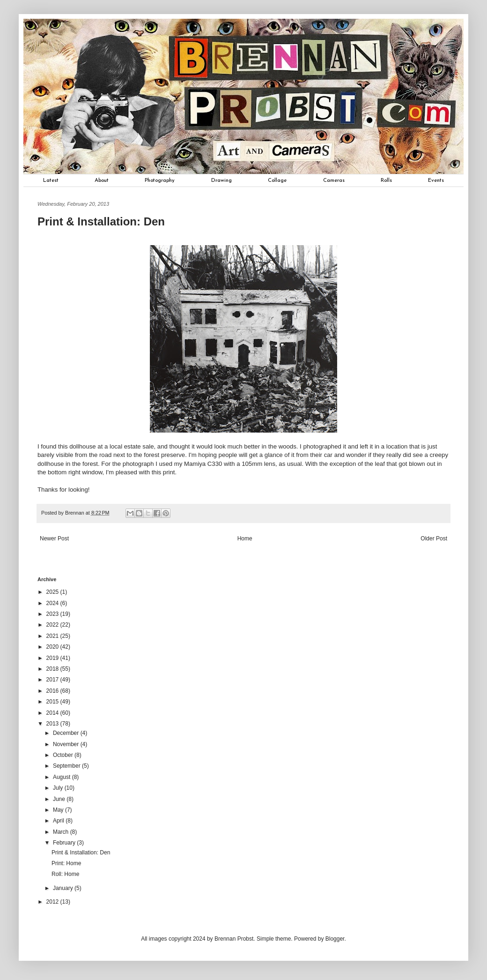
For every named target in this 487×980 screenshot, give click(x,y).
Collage (277, 180)
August (63, 777)
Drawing (221, 180)
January (64, 888)
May (59, 810)
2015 (53, 702)
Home (245, 539)
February (65, 843)
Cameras (334, 180)
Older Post (434, 539)
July (59, 788)
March (62, 832)
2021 (53, 636)
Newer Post (54, 539)
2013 (53, 724)
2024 (53, 603)
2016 (53, 691)
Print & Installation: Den (81, 853)
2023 (53, 614)
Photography (160, 180)
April (59, 821)
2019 (53, 658)
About (102, 180)
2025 (53, 592)
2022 (53, 625)
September (67, 766)
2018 (53, 669)
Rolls (386, 180)
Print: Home (66, 863)
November (67, 744)
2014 (53, 713)
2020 (53, 647)
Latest (51, 180)
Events (436, 180)
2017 (53, 680)
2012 (53, 902)
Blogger (335, 939)
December (67, 733)
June (60, 799)
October (64, 755)
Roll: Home (65, 874)
